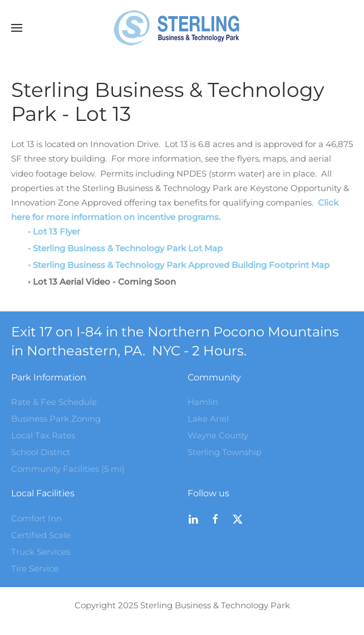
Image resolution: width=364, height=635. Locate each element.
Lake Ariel (208, 419)
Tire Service (35, 568)
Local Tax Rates (43, 435)
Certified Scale (41, 535)
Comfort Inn (36, 518)
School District (41, 452)
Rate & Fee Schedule (54, 402)
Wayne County (218, 435)
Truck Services (41, 552)
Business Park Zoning (56, 419)
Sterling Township (225, 452)
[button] (17, 28)
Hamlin (203, 402)
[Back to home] (182, 28)
